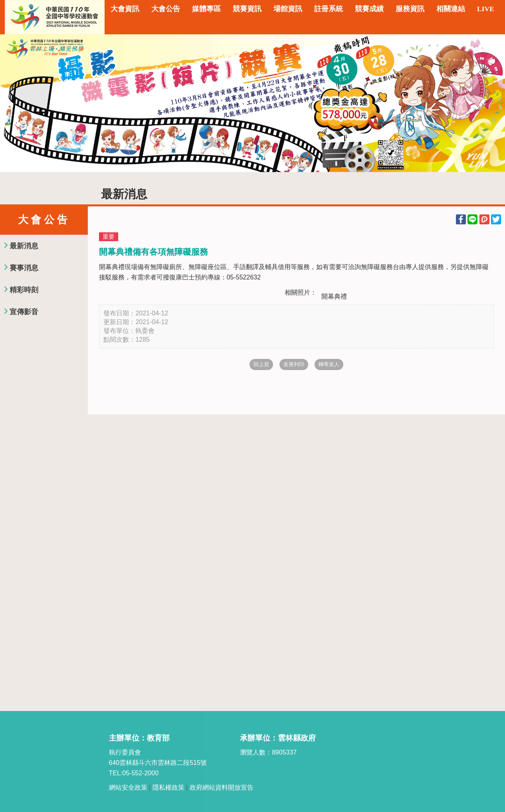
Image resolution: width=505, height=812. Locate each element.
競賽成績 (369, 9)
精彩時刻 (24, 290)
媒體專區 (206, 9)
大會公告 (166, 9)
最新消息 (24, 246)
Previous (14, 103)
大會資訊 (125, 9)
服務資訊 (410, 9)
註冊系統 (329, 9)
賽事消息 (24, 268)
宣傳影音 (24, 312)
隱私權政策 (168, 787)
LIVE (486, 9)
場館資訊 (288, 9)
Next (491, 103)
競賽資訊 (247, 9)
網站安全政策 (128, 787)
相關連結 (451, 9)
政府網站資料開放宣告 (222, 787)
